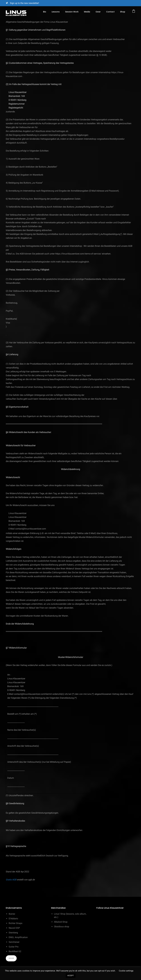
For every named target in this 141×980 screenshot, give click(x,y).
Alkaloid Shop (61, 922)
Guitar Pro (14, 947)
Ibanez (12, 914)
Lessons (56, 12)
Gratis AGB (11, 880)
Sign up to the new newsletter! (24, 3)
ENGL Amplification (18, 937)
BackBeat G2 (15, 951)
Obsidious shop (62, 927)
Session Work (72, 12)
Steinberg (13, 933)
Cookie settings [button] (126, 971)
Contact (110, 12)
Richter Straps (15, 923)
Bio (45, 12)
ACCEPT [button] (71, 976)
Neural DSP (14, 928)
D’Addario (13, 919)
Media (87, 12)
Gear (98, 12)
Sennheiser (14, 942)
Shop (123, 12)
